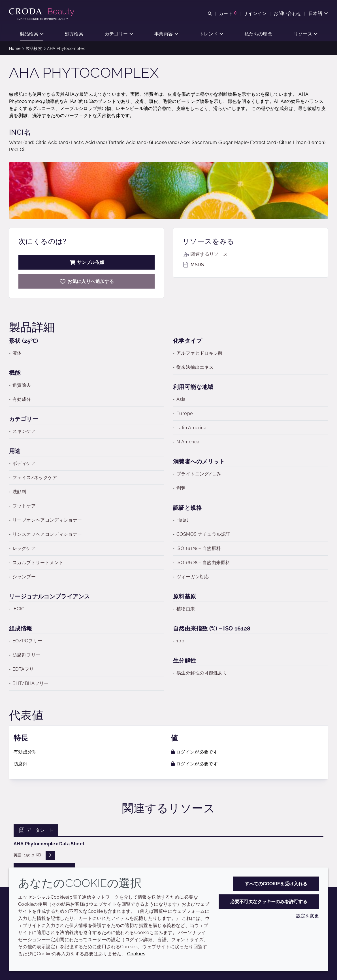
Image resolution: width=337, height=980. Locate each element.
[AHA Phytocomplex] (87, 281)
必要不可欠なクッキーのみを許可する (269, 902)
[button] (32, 34)
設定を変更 (308, 916)
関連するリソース (205, 254)
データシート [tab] (36, 830)
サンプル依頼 (87, 262)
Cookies (136, 954)
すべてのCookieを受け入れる (276, 884)
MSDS (193, 265)
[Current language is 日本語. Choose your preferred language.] (318, 13)
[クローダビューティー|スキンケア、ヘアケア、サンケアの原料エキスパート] (42, 12)
